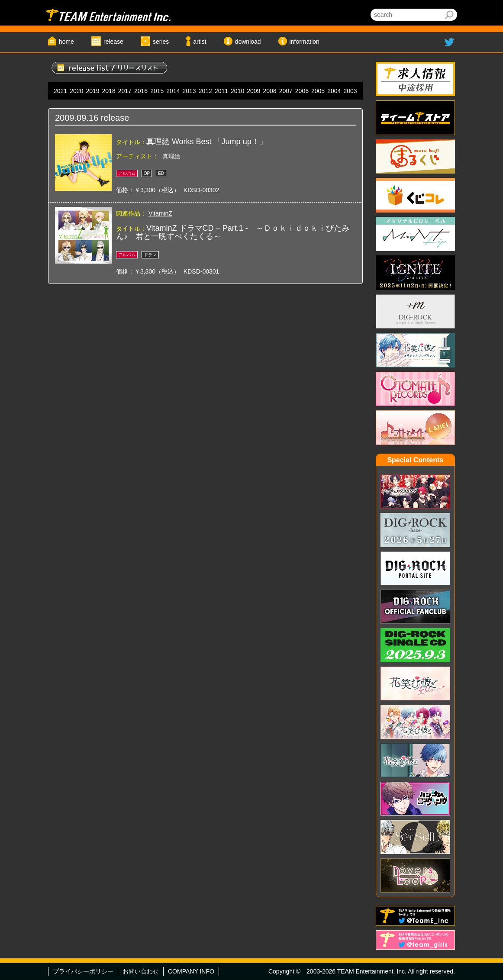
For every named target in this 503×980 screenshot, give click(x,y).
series (161, 42)
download (248, 42)
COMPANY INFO (191, 971)
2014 (173, 91)
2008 (269, 91)
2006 (302, 91)
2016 (141, 91)
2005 (318, 91)
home (66, 42)
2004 (334, 91)
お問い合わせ (141, 971)
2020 (76, 91)
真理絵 (171, 156)
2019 (92, 91)
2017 (125, 91)
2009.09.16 (77, 118)
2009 (253, 91)
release (113, 42)
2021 (60, 91)
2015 (157, 91)
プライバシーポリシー (83, 971)
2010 (237, 91)
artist (200, 42)
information (305, 42)
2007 (286, 91)
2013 (189, 91)
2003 (350, 91)
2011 (221, 91)
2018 (109, 91)
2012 (205, 91)
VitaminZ (160, 213)
